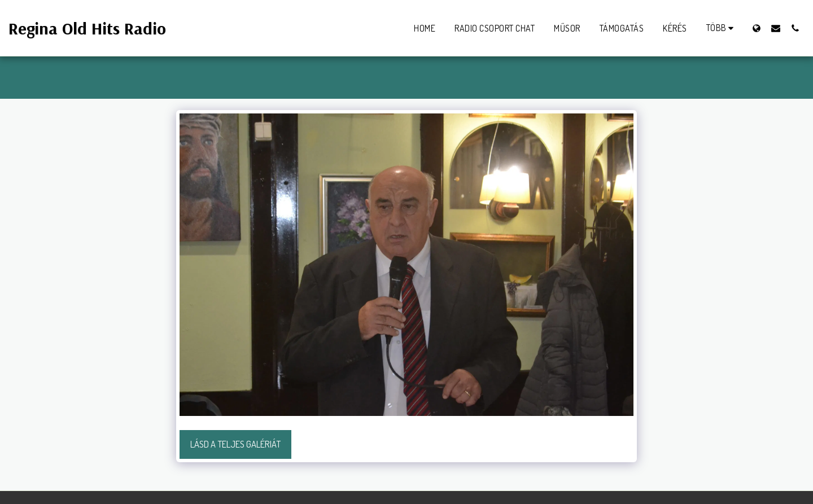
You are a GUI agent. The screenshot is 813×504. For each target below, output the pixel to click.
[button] (776, 28)
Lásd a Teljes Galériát (235, 444)
